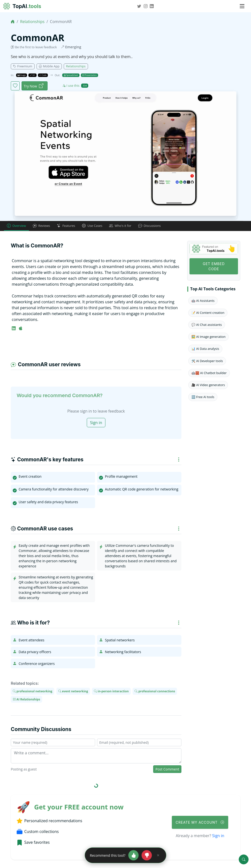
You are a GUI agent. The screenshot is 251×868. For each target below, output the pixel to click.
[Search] (244, 859)
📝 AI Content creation (208, 313)
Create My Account (200, 823)
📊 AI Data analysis (205, 349)
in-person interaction (111, 692)
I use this (75, 86)
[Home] (13, 22)
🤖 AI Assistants (203, 301)
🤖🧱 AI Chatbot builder (209, 373)
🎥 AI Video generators (208, 385)
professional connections (155, 692)
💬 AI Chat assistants (207, 325)
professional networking (32, 692)
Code (43, 75)
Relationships (32, 22)
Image (22, 75)
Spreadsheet (71, 75)
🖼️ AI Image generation (208, 337)
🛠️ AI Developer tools (207, 361)
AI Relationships (26, 700)
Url (33, 75)
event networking (73, 692)
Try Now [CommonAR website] (34, 86)
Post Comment (167, 770)
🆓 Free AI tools (203, 397)
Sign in (96, 423)
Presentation (89, 75)
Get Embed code (214, 267)
